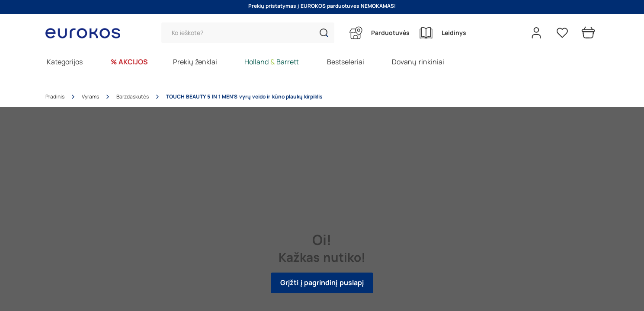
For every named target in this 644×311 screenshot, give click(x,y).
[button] (324, 33)
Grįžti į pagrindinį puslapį (322, 283)
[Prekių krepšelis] (588, 33)
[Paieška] (248, 33)
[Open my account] (536, 33)
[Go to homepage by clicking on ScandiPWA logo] (87, 33)
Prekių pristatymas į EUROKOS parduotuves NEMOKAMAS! (322, 6)
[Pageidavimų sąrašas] (562, 33)
